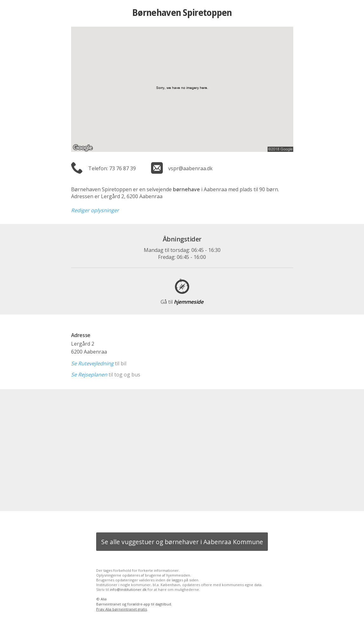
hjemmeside (182, 302)
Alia (104, 599)
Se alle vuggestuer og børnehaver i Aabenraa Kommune (182, 542)
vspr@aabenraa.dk (190, 168)
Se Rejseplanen (89, 375)
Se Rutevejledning (92, 363)
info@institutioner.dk (128, 589)
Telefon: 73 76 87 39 (112, 168)
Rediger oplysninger (95, 210)
